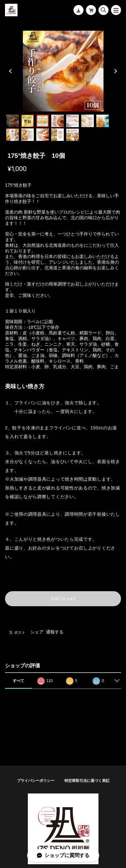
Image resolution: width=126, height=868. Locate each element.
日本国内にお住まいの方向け (63, 614)
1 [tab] (13, 121)
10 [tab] (43, 135)
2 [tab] (28, 121)
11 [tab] (58, 135)
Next (115, 71)
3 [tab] (43, 121)
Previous (11, 71)
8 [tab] (13, 135)
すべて (18, 681)
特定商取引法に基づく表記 (87, 781)
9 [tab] (28, 135)
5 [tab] (73, 121)
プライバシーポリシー (36, 781)
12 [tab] (73, 135)
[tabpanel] (63, 71)
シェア (37, 632)
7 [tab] (103, 121)
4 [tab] (58, 121)
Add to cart (63, 599)
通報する (55, 632)
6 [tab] (88, 121)
